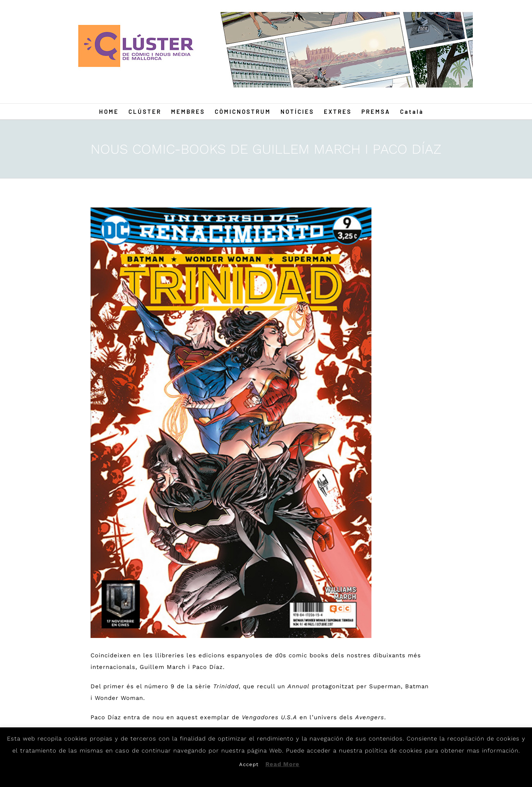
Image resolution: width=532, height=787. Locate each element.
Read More (282, 764)
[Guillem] (231, 423)
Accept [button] (249, 764)
